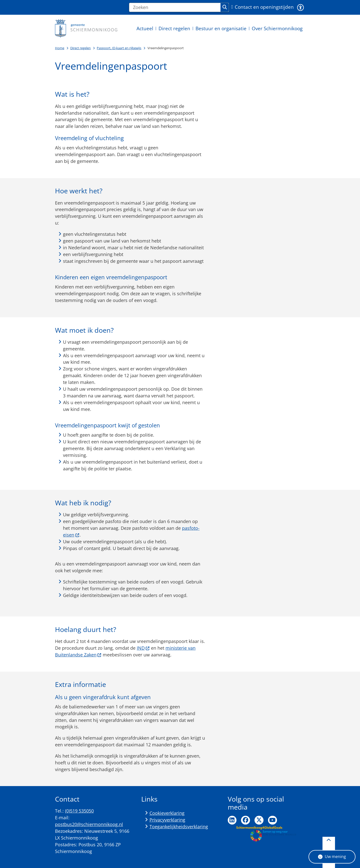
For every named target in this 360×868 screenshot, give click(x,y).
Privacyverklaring (167, 820)
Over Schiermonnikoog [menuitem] (277, 28)
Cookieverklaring (167, 813)
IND (143, 648)
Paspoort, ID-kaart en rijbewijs (119, 48)
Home (60, 48)
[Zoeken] (175, 7)
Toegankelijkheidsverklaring (179, 827)
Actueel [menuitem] (145, 28)
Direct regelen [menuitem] (174, 28)
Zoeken (225, 7)
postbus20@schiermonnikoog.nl (89, 824)
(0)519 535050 (79, 811)
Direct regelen (80, 48)
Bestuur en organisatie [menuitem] (221, 28)
